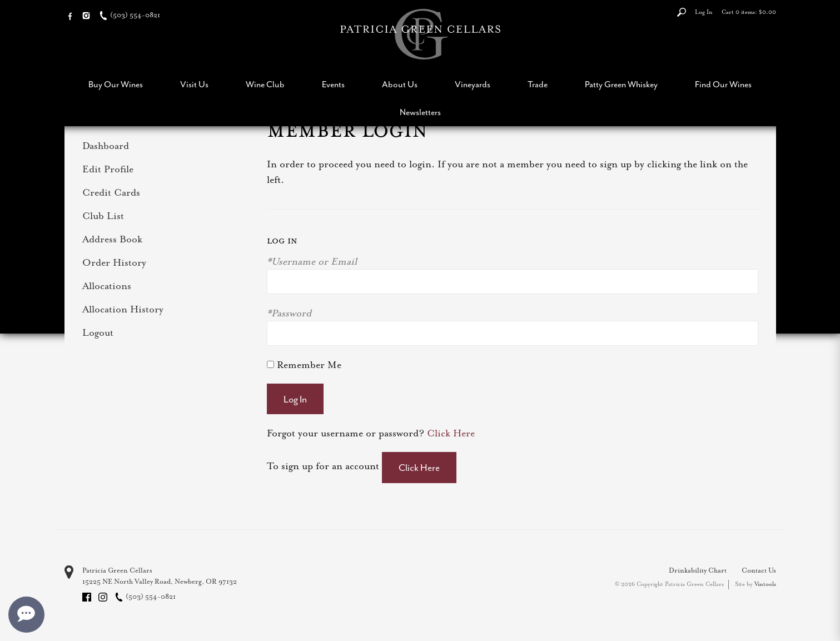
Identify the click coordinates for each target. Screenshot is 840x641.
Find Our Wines (723, 85)
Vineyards (473, 85)
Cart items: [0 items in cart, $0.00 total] (749, 12)
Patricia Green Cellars (117, 570)
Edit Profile (108, 169)
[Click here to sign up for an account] (419, 468)
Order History (114, 262)
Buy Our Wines (116, 85)
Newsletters (420, 112)
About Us (400, 85)
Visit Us (194, 85)
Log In (704, 12)
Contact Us (759, 570)
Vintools (765, 584)
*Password (289, 313)
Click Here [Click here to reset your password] (451, 433)
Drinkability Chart (698, 570)
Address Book (112, 239)
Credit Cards (111, 192)
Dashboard (106, 146)
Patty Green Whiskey (621, 85)
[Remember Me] (270, 364)
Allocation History (123, 309)
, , (160, 582)
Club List (103, 216)
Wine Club (265, 85)
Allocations (107, 286)
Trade (538, 85)
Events (333, 85)
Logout (98, 332)
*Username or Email (312, 261)
